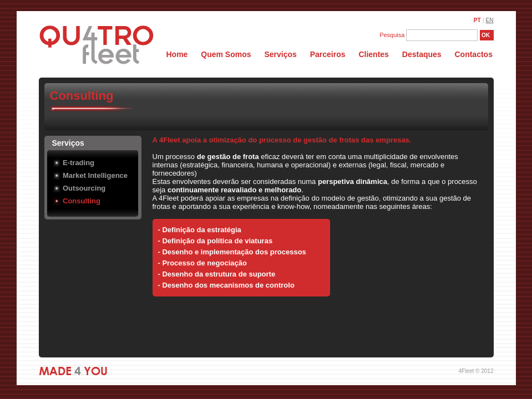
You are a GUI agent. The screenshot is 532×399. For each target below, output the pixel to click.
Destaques (422, 54)
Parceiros (328, 54)
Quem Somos (227, 54)
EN (490, 20)
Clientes (373, 54)
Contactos (473, 54)
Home (177, 54)
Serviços (281, 54)
